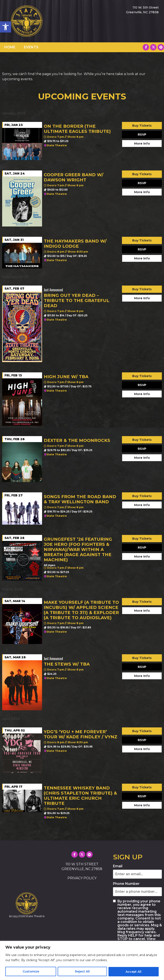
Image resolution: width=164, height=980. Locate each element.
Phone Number (126, 884)
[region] (82, 960)
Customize (31, 972)
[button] (6, 27)
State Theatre (57, 145)
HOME (10, 47)
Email (118, 866)
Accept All (134, 972)
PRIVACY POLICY (82, 878)
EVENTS (31, 47)
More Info (142, 144)
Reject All (82, 972)
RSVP (142, 135)
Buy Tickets (142, 126)
